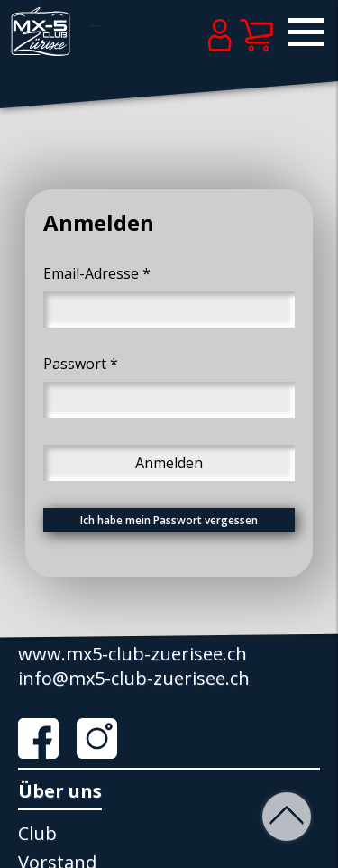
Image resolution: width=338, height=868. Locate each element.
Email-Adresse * (97, 273)
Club (37, 833)
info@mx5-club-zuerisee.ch (134, 678)
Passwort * (81, 364)
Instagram (104, 739)
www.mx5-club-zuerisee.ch (132, 654)
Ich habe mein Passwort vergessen (169, 520)
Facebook (45, 739)
